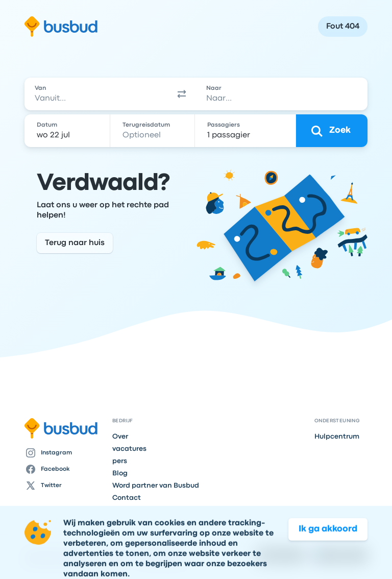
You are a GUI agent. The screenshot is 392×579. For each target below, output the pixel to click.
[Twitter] (64, 486)
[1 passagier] (246, 131)
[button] (182, 94)
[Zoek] (332, 131)
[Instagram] (64, 453)
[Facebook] (64, 469)
